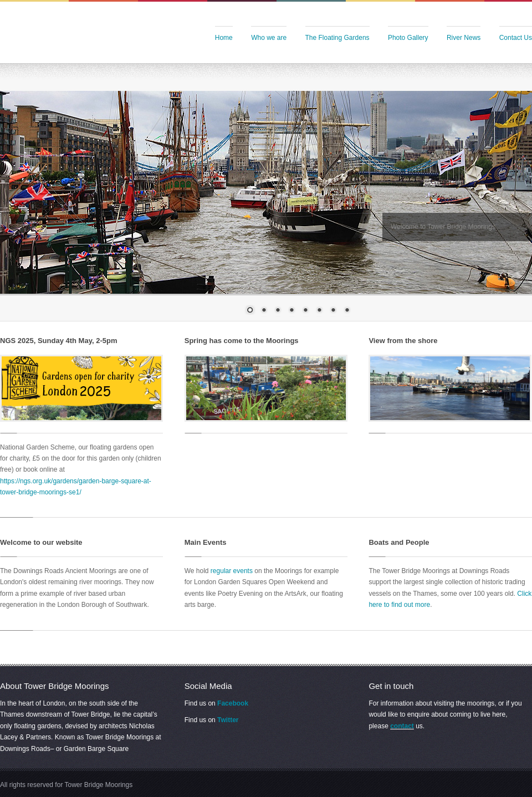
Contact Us (516, 38)
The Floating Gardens (337, 38)
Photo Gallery (408, 38)
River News (464, 38)
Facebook (233, 703)
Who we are (269, 38)
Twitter (228, 720)
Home (224, 38)
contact (402, 726)
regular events (232, 571)
